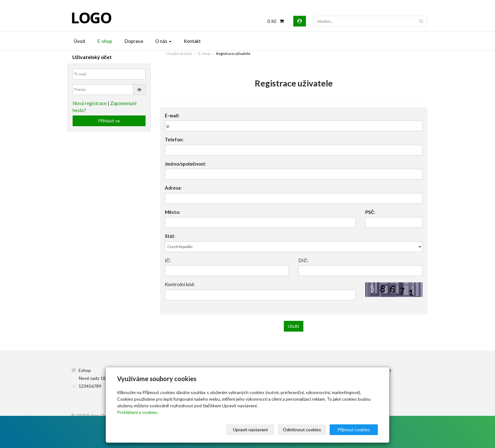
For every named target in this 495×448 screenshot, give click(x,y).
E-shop (105, 41)
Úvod (79, 41)
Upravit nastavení (250, 430)
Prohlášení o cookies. (138, 412)
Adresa (173, 188)
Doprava (134, 41)
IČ (167, 260)
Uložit (294, 326)
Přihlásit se (109, 121)
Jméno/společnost (185, 164)
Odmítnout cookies (302, 430)
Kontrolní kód (179, 284)
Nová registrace (90, 103)
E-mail (172, 115)
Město (172, 212)
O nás (163, 41)
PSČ (370, 212)
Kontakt (192, 41)
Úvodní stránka (179, 53)
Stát (170, 236)
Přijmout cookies (354, 430)
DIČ (303, 260)
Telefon (174, 139)
